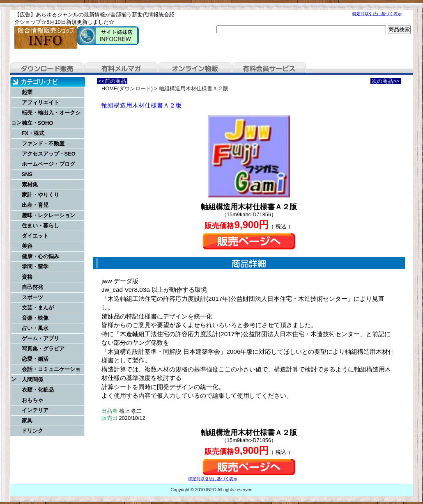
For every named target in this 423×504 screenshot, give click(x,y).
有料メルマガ (121, 69)
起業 (27, 92)
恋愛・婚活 (35, 359)
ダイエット (35, 236)
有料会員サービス (269, 69)
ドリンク (32, 431)
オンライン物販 (195, 69)
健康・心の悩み (40, 256)
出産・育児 (35, 205)
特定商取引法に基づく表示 (377, 14)
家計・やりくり (40, 195)
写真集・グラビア (43, 349)
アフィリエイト (40, 102)
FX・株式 (33, 133)
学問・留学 (35, 267)
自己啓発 (32, 287)
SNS (27, 174)
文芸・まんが (38, 308)
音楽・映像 (35, 318)
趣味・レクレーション (48, 215)
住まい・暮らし (40, 226)
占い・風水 (35, 328)
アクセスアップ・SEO (49, 154)
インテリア (35, 410)
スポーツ (32, 297)
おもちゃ (32, 400)
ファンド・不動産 (43, 143)
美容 (27, 246)
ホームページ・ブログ (48, 164)
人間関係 (32, 379)
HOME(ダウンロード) (127, 88)
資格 (27, 277)
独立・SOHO (38, 123)
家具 (27, 420)
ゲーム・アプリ (40, 338)
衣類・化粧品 (38, 390)
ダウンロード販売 (47, 69)
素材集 (30, 184)
